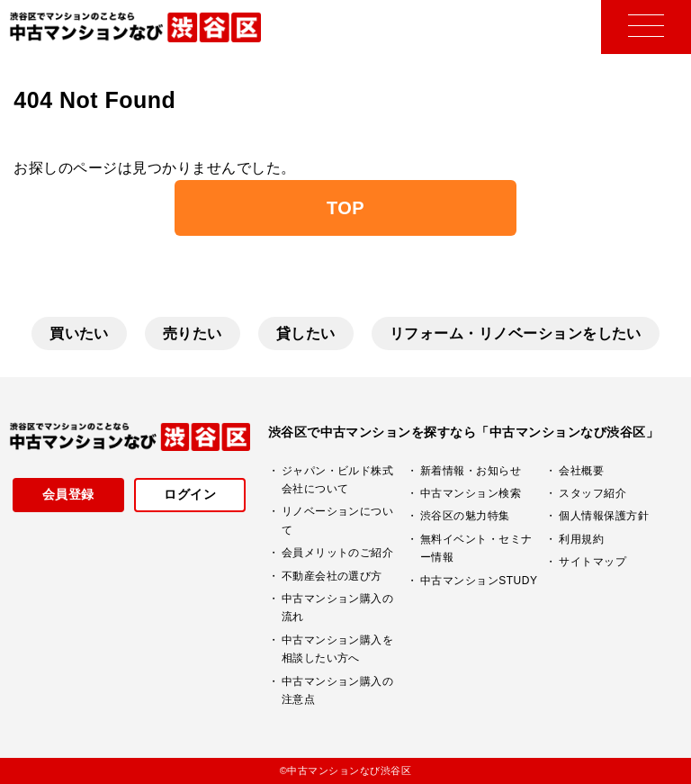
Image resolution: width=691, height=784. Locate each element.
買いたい (79, 333)
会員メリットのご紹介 (338, 553)
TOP (345, 208)
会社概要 (581, 471)
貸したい (306, 333)
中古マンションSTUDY (479, 581)
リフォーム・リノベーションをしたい (516, 333)
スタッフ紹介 (592, 493)
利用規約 (581, 539)
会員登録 (68, 494)
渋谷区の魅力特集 (465, 516)
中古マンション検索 (471, 493)
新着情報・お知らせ (471, 471)
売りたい (193, 333)
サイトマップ (592, 562)
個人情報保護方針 (604, 516)
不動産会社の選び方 (332, 576)
